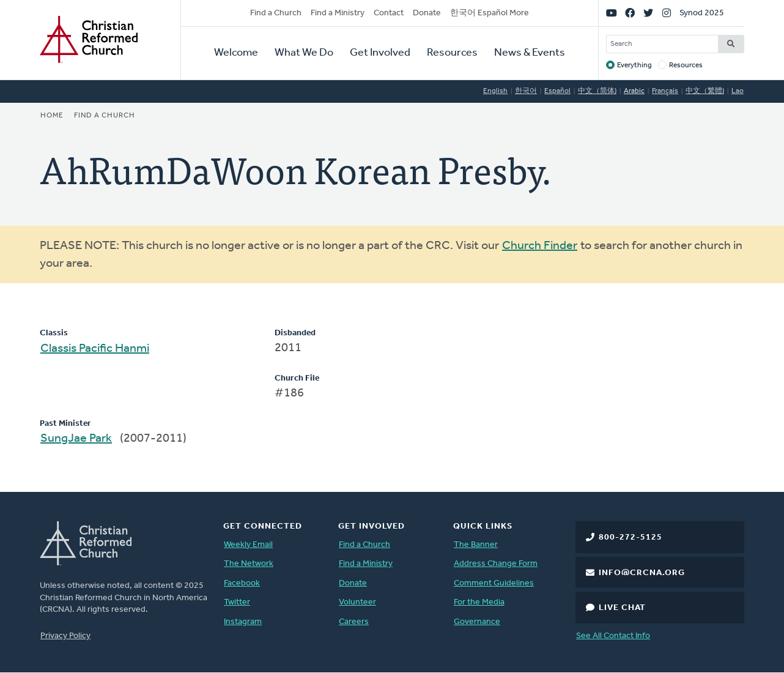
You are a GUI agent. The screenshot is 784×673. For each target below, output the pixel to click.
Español (557, 91)
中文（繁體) (705, 91)
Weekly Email (248, 545)
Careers (354, 622)
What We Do (304, 53)
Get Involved (380, 53)
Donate (427, 13)
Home (52, 116)
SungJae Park (76, 439)
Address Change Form (496, 564)
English (495, 91)
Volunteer (357, 602)
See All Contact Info (613, 636)
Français (665, 91)
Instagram (243, 622)
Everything (634, 65)
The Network (249, 564)
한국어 (526, 91)
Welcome (236, 53)
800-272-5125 (631, 537)
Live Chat (622, 608)
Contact (389, 13)
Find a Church (276, 13)
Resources (452, 53)
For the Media (479, 602)
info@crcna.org (642, 573)
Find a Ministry (338, 13)
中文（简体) (597, 91)
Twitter (237, 602)
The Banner (476, 545)
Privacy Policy (65, 636)
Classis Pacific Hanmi (95, 349)
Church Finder (540, 246)
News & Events (530, 53)
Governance (477, 622)
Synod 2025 (702, 13)
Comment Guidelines (494, 583)
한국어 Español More (490, 13)
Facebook (242, 583)
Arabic (634, 91)
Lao (738, 91)
